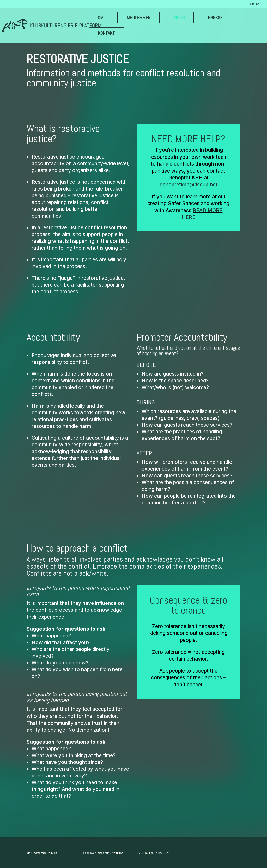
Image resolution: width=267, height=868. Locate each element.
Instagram (103, 853)
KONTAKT (106, 33)
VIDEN (179, 18)
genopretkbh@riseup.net (189, 185)
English (254, 4)
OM (101, 18)
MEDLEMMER (138, 18)
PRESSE (215, 18)
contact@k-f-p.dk (45, 853)
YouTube (118, 853)
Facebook (88, 853)
